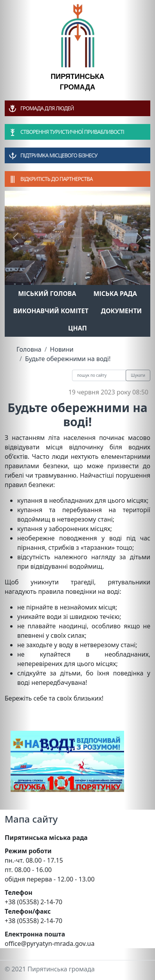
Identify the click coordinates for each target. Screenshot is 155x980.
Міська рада (115, 294)
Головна (29, 349)
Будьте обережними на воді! (68, 359)
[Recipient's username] (99, 375)
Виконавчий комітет (51, 311)
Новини (62, 349)
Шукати (138, 375)
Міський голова (47, 294)
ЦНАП (77, 328)
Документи (122, 311)
